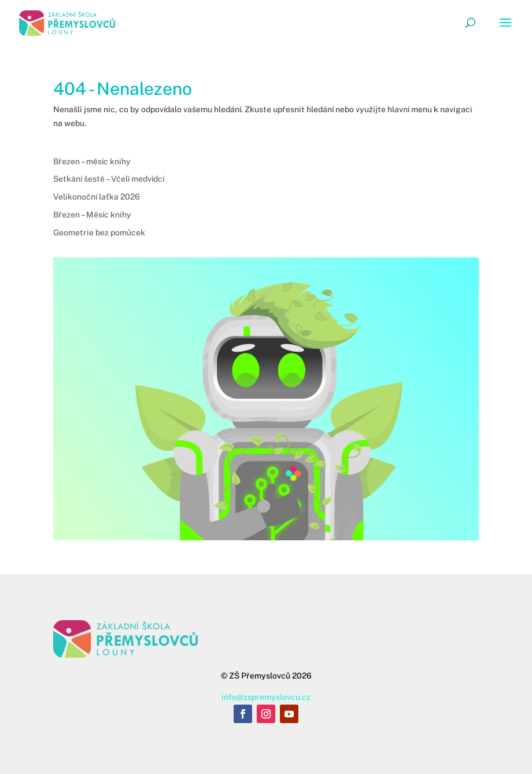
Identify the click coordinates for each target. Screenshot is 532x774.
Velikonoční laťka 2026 (97, 197)
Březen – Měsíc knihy (92, 215)
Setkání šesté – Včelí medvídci (109, 179)
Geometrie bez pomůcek (99, 233)
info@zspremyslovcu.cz (266, 697)
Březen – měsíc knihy (92, 161)
